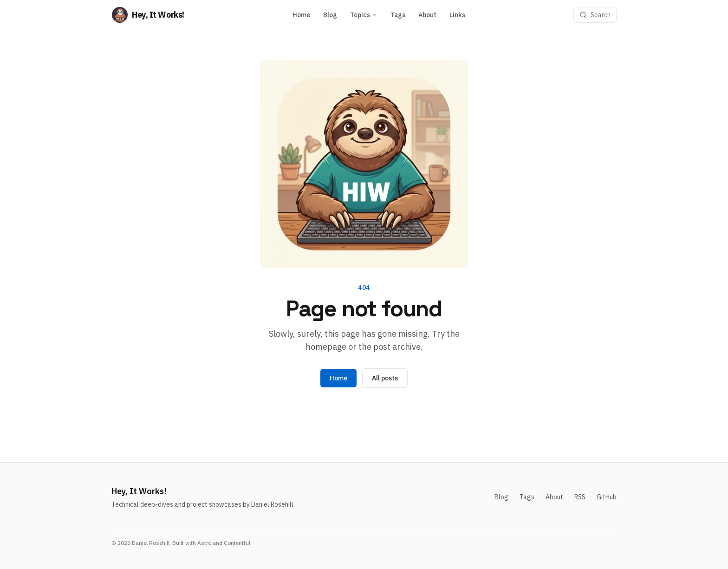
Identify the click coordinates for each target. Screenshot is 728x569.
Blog (330, 15)
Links (457, 15)
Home (301, 15)
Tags (398, 15)
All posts (385, 378)
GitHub (607, 497)
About (427, 15)
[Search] (595, 15)
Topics (364, 15)
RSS (580, 497)
